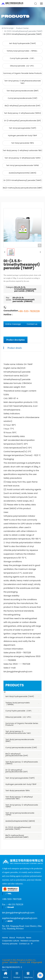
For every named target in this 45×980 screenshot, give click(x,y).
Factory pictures (10, 944)
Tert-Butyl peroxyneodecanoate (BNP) (23, 91)
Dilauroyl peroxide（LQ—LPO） (23, 66)
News (29, 938)
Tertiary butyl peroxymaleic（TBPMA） (23, 51)
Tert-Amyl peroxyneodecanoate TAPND (22, 165)
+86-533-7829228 (29, 311)
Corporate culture (11, 941)
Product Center (22, 28)
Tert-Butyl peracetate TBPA (23, 143)
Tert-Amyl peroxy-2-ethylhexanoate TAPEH (22, 158)
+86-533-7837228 (12, 899)
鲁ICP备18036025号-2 (12, 967)
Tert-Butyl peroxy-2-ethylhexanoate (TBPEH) (22, 113)
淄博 (28, 962)
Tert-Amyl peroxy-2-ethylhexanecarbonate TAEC (22, 82)
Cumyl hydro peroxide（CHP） (22, 58)
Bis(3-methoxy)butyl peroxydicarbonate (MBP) (22, 188)
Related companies (30, 941)
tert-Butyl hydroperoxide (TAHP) (23, 43)
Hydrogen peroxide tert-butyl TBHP (22, 136)
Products (21, 938)
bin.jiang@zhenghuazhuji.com (18, 913)
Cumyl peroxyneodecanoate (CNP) (22, 98)
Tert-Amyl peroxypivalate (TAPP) (22, 128)
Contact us (24, 944)
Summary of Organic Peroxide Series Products (22, 73)
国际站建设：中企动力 (18, 962)
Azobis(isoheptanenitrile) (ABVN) (22, 173)
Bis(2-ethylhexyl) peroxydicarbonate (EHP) (22, 106)
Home (5, 938)
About (12, 938)
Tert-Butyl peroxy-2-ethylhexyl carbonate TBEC (23, 150)
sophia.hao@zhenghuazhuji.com (20, 918)
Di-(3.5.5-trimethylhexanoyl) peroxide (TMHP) (23, 31)
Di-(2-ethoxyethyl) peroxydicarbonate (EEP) (22, 121)
